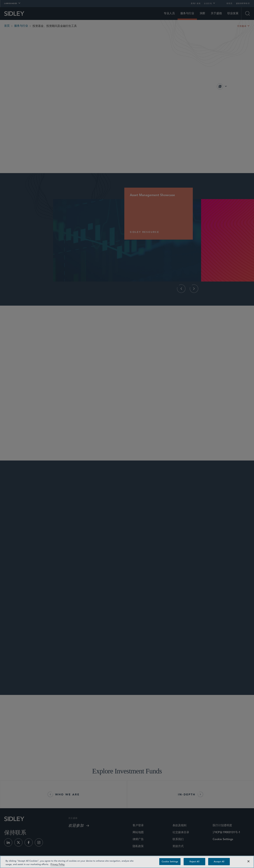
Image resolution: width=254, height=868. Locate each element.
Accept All (219, 862)
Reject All (194, 862)
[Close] (248, 861)
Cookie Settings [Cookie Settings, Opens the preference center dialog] (170, 862)
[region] (127, 862)
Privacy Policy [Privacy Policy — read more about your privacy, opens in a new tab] (58, 864)
